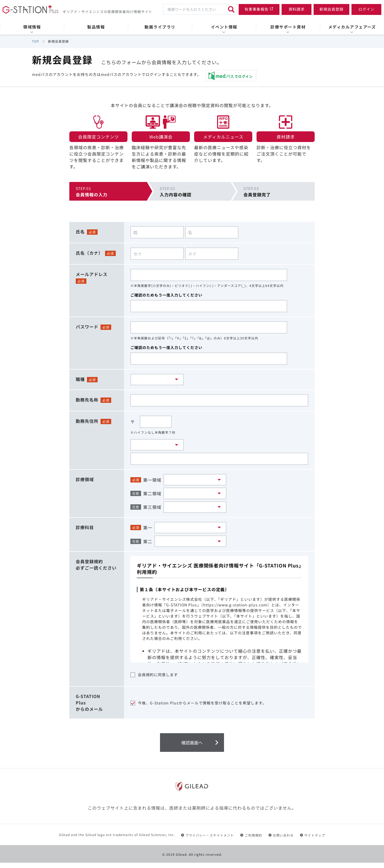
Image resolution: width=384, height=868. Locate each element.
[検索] (231, 9)
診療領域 (85, 481)
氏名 (80, 232)
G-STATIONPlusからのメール (89, 708)
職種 (80, 379)
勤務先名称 (87, 400)
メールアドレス (92, 274)
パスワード (87, 327)
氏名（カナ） (89, 253)
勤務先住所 (87, 422)
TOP (36, 41)
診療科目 (85, 531)
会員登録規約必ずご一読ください (96, 570)
